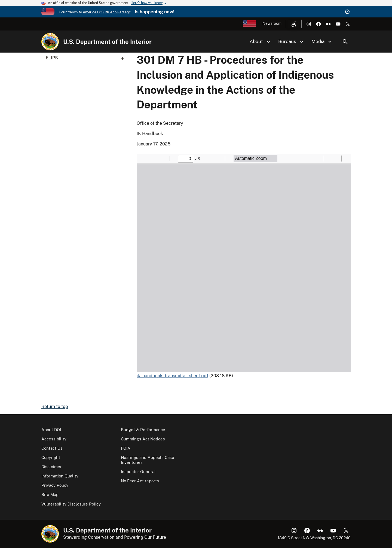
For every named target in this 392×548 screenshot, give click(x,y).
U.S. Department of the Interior (107, 42)
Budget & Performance (143, 430)
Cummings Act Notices (143, 439)
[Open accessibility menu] (294, 24)
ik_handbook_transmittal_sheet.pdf (172, 376)
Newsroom (272, 23)
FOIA (126, 448)
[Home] (50, 42)
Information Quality (60, 476)
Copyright (51, 457)
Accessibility (54, 439)
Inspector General (138, 472)
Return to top (55, 407)
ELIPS (87, 58)
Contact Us (52, 448)
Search (345, 42)
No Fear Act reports (140, 481)
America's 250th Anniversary (106, 12)
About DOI (51, 430)
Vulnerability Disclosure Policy (71, 504)
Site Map (50, 494)
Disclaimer (52, 467)
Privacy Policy (55, 485)
